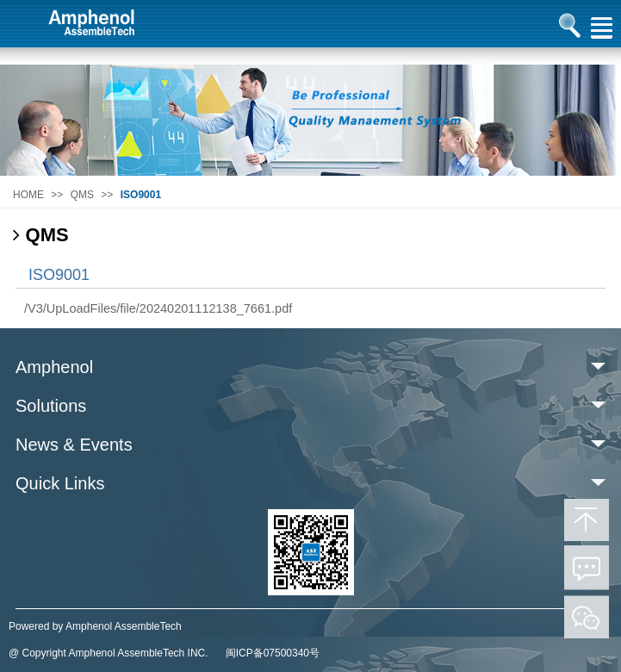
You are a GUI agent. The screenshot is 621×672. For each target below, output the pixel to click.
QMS (82, 195)
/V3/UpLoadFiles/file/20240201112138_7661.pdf (158, 308)
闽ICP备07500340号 (273, 653)
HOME (28, 195)
